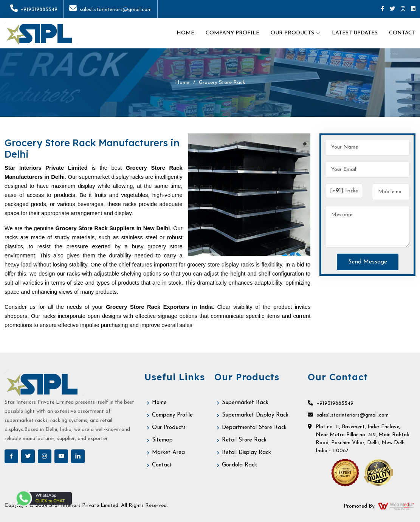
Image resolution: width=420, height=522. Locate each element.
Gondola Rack (239, 465)
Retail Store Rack (244, 440)
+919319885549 (34, 10)
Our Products (169, 428)
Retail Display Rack (246, 453)
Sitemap (162, 440)
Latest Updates (355, 33)
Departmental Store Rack (254, 428)
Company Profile (232, 33)
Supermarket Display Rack (255, 415)
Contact (402, 33)
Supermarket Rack (245, 403)
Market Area (168, 453)
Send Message (368, 262)
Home (185, 33)
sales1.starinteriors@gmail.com (110, 10)
